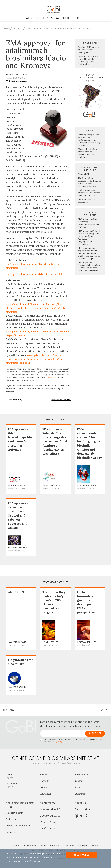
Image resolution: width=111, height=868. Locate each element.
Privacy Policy (57, 742)
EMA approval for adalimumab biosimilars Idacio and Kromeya (62, 29)
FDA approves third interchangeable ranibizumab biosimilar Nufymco (89, 223)
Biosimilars (17, 29)
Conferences (48, 803)
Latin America (21, 785)
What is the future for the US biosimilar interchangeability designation (89, 60)
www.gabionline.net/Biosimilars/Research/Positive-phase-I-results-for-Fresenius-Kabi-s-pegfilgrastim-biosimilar (37, 308)
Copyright (82, 846)
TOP (104, 710)
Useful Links (48, 828)
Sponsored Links (50, 816)
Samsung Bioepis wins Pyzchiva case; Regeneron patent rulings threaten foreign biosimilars (90, 140)
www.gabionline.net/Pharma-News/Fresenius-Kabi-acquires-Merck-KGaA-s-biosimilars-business (34, 359)
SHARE (8, 710)
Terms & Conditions (50, 846)
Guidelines (12, 819)
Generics (46, 775)
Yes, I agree (82, 855)
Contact (94, 846)
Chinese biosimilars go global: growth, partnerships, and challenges (89, 153)
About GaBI (83, 174)
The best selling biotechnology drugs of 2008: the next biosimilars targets (89, 182)
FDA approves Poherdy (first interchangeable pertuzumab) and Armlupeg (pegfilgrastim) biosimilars (55, 441)
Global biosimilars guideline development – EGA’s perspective (90, 193)
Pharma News (48, 822)
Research (46, 794)
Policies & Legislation (18, 826)
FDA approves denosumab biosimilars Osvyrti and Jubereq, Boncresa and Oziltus (89, 266)
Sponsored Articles (51, 809)
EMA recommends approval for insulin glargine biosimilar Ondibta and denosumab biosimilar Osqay (89, 253)
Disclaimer (68, 846)
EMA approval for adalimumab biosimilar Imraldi (34, 274)
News (28, 29)
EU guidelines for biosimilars (86, 201)
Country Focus (14, 813)
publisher (50, 378)
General (45, 781)
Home (7, 29)
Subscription (82, 809)
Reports (10, 832)
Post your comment (20, 81)
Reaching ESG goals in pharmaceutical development (89, 50)
